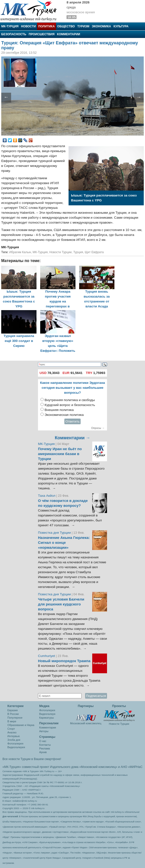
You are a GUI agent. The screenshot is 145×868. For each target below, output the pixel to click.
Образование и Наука (21, 725)
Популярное (15, 718)
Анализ (12, 732)
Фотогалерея (15, 744)
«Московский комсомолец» (98, 767)
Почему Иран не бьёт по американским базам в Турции (60, 454)
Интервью (14, 736)
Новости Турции (60, 252)
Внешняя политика (59, 410)
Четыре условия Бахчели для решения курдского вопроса (61, 604)
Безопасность (14, 34)
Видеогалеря (47, 714)
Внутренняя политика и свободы (70, 400)
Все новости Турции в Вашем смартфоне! (32, 759)
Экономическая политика (64, 415)
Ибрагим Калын (20, 252)
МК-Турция (10, 26)
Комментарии (69, 34)
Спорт (11, 729)
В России (13, 714)
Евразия (13, 710)
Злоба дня (14, 740)
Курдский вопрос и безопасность (70, 405)
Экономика (101, 26)
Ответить (72, 421)
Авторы (44, 731)
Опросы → (98, 428)
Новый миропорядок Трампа (64, 661)
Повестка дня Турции (55, 533)
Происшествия (42, 34)
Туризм (83, 26)
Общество (66, 26)
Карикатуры (46, 718)
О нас (43, 741)
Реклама (45, 748)
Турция (78, 252)
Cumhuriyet (47, 656)
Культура (121, 26)
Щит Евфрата (94, 252)
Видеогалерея (16, 747)
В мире (12, 721)
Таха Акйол (47, 496)
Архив (43, 752)
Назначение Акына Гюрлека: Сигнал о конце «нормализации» (64, 543)
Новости (28, 26)
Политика (46, 26)
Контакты (45, 745)
